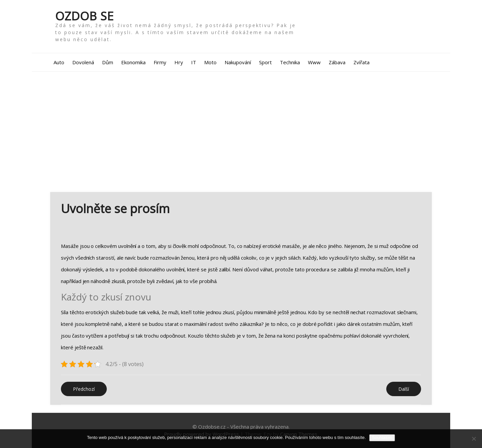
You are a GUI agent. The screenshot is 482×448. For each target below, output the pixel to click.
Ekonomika (133, 62)
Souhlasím (382, 437)
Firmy (160, 62)
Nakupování (238, 62)
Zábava (337, 62)
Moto (210, 62)
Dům (108, 62)
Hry (179, 62)
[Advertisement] (241, 132)
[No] (474, 439)
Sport (265, 62)
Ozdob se (85, 16)
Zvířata (361, 62)
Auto (59, 62)
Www (314, 62)
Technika (290, 62)
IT (194, 62)
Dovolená (83, 62)
